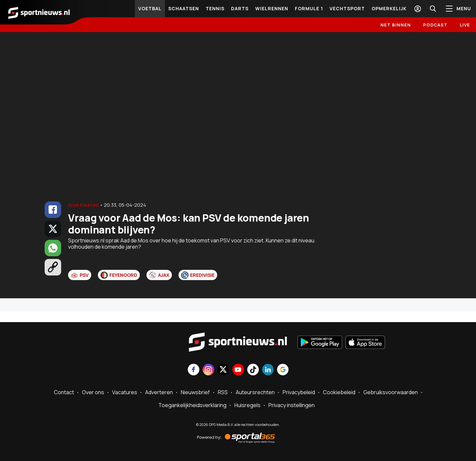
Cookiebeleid (339, 392)
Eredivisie (198, 275)
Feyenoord (119, 275)
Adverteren (159, 392)
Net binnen (396, 25)
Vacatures (125, 392)
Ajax (159, 275)
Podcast (435, 25)
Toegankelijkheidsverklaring (192, 405)
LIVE (465, 25)
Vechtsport (347, 8)
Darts (240, 8)
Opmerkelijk (389, 8)
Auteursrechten (255, 392)
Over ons (93, 392)
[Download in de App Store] (365, 343)
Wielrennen (272, 8)
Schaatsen (184, 8)
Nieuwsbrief (195, 392)
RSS (223, 392)
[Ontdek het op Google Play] (320, 343)
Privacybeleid (299, 392)
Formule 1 (309, 8)
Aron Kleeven (83, 205)
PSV (80, 275)
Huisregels (247, 405)
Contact (64, 392)
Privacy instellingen (292, 405)
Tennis (215, 8)
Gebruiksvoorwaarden (391, 392)
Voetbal (150, 8)
